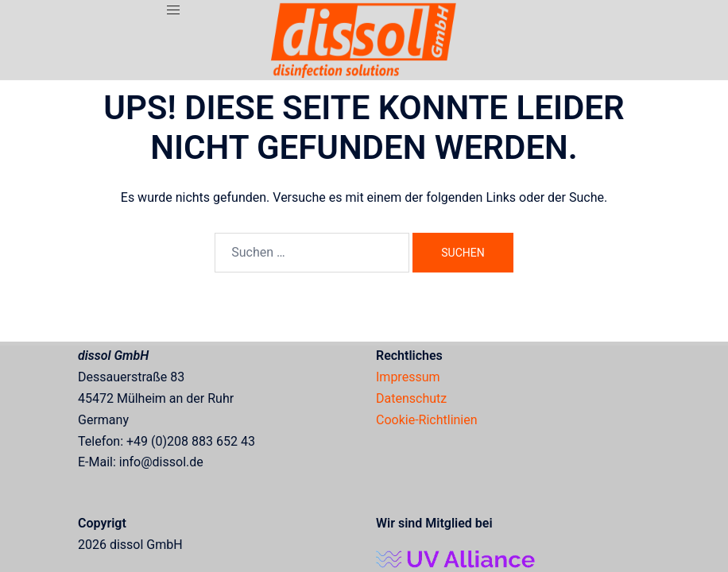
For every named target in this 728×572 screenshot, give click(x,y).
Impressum (408, 377)
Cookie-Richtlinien (427, 420)
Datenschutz (411, 398)
